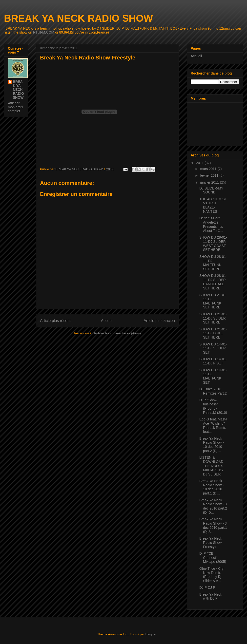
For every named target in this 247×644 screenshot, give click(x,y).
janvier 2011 (210, 182)
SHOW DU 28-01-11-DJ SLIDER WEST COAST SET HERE (213, 244)
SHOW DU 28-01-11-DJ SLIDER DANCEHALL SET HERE (213, 282)
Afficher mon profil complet (15, 107)
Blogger (151, 634)
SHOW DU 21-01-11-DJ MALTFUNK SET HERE (213, 301)
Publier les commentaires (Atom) (117, 333)
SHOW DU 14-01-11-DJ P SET (213, 361)
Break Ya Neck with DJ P (211, 597)
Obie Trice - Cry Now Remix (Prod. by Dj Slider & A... (211, 575)
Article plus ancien (159, 321)
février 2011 (210, 175)
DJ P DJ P (207, 587)
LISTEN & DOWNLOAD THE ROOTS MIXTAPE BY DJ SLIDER (211, 466)
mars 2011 (209, 169)
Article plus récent (55, 321)
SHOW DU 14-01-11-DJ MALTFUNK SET (213, 376)
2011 (200, 163)
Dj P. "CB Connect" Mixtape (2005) (213, 558)
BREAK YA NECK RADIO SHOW (78, 18)
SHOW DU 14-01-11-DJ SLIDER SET (213, 348)
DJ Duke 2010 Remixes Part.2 (213, 391)
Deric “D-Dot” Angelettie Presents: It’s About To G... (211, 224)
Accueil (107, 321)
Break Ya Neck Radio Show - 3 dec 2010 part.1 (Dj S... (213, 525)
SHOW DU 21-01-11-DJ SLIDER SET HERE (213, 318)
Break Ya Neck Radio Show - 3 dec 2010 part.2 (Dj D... (213, 506)
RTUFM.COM (44, 32)
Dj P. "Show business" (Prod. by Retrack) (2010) (213, 406)
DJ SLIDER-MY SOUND (211, 190)
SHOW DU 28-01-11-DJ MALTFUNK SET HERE (213, 263)
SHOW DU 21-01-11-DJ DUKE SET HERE (213, 333)
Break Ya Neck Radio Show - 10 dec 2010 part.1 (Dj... (212, 487)
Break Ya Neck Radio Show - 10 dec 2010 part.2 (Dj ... (212, 445)
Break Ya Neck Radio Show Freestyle (211, 543)
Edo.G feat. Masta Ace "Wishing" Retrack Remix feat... (213, 425)
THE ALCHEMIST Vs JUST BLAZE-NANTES (213, 205)
